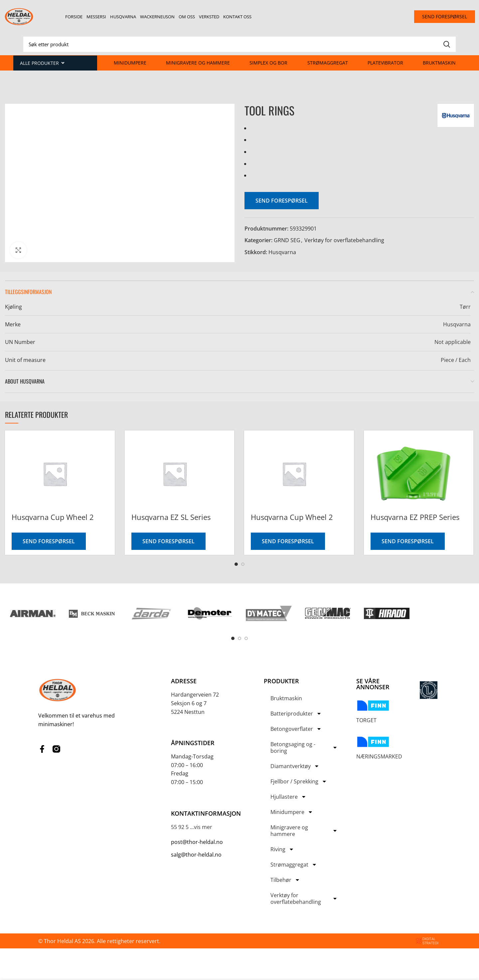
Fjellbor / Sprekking (299, 781)
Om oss (187, 17)
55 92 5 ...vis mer (192, 827)
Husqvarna (123, 17)
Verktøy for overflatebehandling (344, 240)
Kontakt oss (237, 17)
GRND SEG (287, 240)
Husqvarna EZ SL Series (171, 517)
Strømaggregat (328, 63)
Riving (282, 849)
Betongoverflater (296, 729)
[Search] (239, 44)
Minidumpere (130, 63)
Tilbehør (285, 880)
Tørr (465, 307)
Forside (74, 17)
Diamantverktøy (295, 766)
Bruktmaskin (439, 63)
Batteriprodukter (296, 714)
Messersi (96, 17)
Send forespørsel (282, 201)
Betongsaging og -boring (304, 747)
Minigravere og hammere (198, 63)
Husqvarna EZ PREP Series (415, 517)
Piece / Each (456, 360)
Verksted (209, 17)
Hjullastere (288, 797)
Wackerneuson (157, 17)
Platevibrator (385, 63)
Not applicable (453, 342)
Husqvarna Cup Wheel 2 (53, 517)
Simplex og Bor (268, 63)
